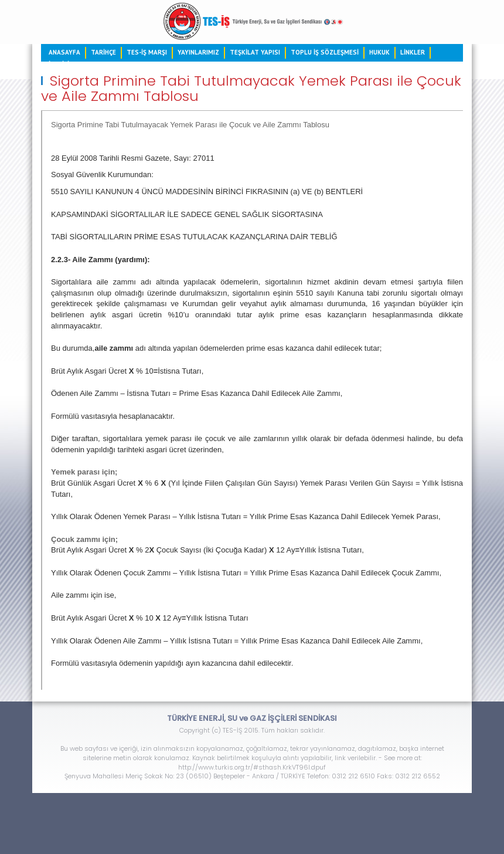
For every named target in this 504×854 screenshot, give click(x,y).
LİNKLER (413, 52)
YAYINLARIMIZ (198, 52)
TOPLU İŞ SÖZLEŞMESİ (325, 52)
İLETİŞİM (62, 64)
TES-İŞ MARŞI (147, 52)
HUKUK (379, 52)
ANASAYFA (64, 52)
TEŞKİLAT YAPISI (255, 52)
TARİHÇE (103, 52)
